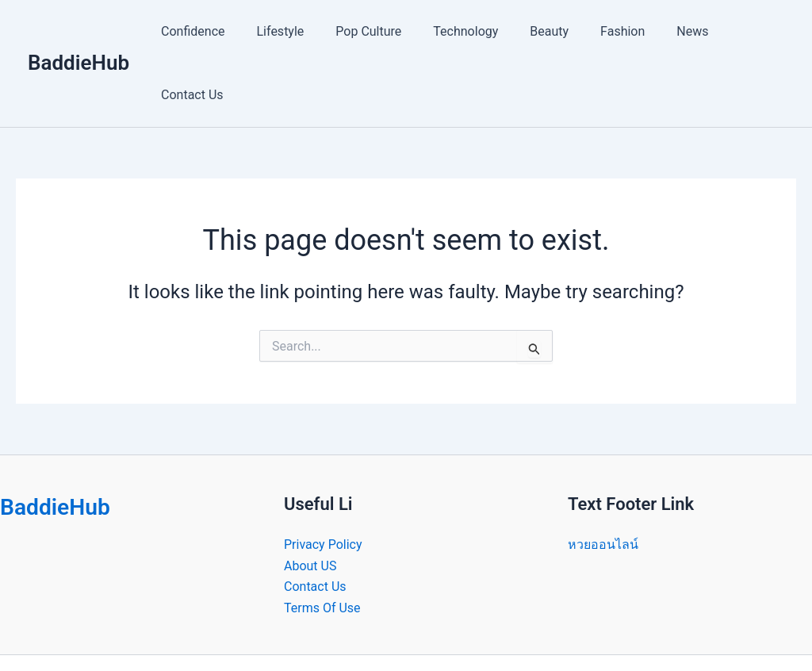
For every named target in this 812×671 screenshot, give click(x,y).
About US (310, 502)
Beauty (537, 31)
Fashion (604, 31)
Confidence (206, 31)
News (668, 31)
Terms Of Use (322, 544)
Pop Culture (369, 31)
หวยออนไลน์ (603, 481)
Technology (460, 31)
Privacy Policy (323, 481)
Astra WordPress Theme (527, 631)
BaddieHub (79, 31)
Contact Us (740, 31)
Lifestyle (287, 31)
